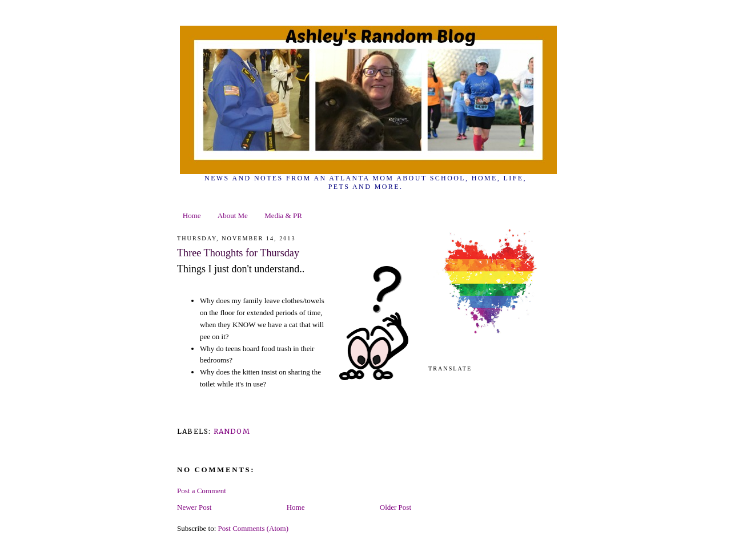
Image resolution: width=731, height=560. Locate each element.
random (232, 431)
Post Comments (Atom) (254, 528)
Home (192, 215)
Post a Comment (202, 491)
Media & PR (283, 215)
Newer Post (194, 507)
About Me (233, 215)
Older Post (395, 507)
